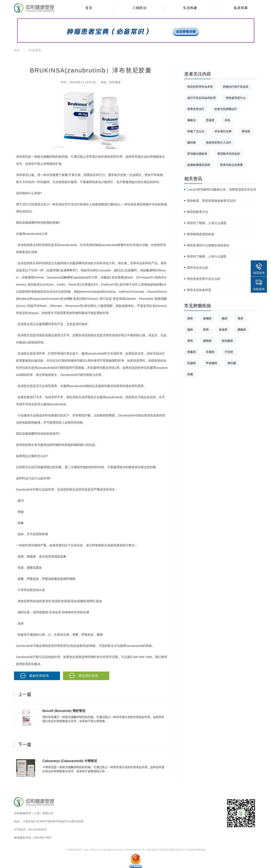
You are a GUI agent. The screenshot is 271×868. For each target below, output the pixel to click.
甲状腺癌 (212, 363)
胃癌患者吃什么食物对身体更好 (208, 245)
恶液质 (210, 120)
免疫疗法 (180, 850)
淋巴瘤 (232, 363)
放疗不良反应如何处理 (201, 98)
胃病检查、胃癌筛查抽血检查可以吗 (211, 201)
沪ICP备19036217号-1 (136, 850)
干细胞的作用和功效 (195, 850)
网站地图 (152, 850)
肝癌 (206, 330)
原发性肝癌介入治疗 (219, 142)
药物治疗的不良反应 (236, 87)
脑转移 (192, 142)
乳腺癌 (192, 363)
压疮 (227, 120)
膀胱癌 (207, 341)
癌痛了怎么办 (196, 131)
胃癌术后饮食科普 (199, 290)
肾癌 (190, 341)
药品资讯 (35, 50)
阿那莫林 (171, 850)
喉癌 (225, 318)
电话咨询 (259, 273)
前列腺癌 (227, 341)
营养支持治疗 (196, 109)
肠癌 (190, 330)
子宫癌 (229, 352)
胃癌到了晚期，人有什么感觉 (207, 223)
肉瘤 (190, 374)
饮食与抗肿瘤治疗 (226, 109)
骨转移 (246, 131)
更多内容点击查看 (231, 165)
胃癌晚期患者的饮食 (201, 234)
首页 (17, 50)
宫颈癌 (210, 352)
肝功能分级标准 (197, 154)
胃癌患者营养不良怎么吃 (204, 279)
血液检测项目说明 (199, 165)
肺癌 (190, 318)
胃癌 (240, 318)
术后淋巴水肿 (223, 131)
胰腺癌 (242, 330)
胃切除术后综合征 (229, 154)
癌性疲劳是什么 (236, 98)
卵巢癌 (192, 352)
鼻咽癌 (207, 318)
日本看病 (161, 850)
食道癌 (223, 330)
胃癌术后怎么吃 (198, 268)
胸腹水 (192, 120)
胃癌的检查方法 (198, 212)
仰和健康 (115, 82)
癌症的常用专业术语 (200, 87)
